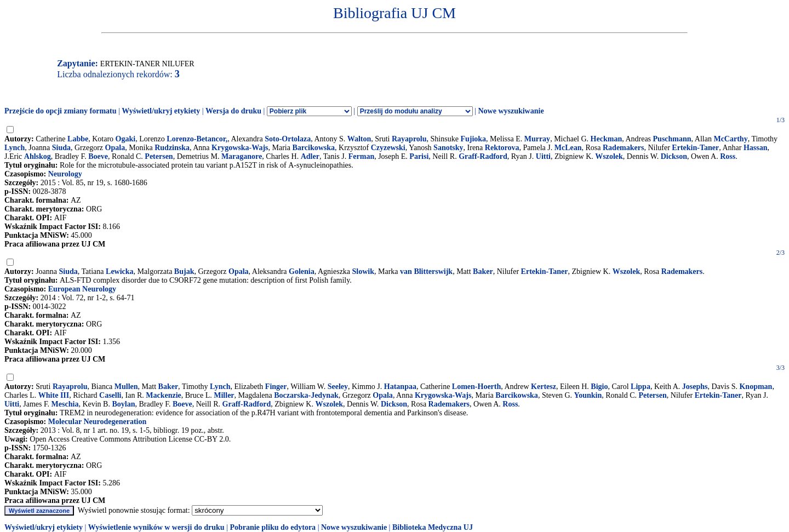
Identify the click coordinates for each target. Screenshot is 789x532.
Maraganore (242, 156)
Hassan (756, 148)
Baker (483, 271)
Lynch (15, 148)
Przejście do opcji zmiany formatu (61, 111)
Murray (537, 139)
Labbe (78, 139)
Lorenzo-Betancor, (197, 139)
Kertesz (544, 387)
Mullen (126, 387)
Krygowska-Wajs (240, 148)
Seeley (338, 387)
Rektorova (502, 148)
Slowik (363, 271)
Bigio (599, 387)
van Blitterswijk (426, 271)
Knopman (756, 387)
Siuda (61, 148)
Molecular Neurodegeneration (98, 422)
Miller (224, 395)
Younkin (588, 395)
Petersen (159, 156)
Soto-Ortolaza (288, 139)
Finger (276, 387)
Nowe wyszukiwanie (511, 111)
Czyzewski (388, 148)
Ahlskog (38, 156)
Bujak (184, 271)
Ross (728, 156)
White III (54, 395)
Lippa (641, 387)
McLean (568, 148)
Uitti (543, 156)
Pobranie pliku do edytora (273, 527)
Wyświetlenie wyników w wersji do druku (156, 527)
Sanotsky (448, 148)
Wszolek (609, 156)
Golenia (302, 271)
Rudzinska (172, 148)
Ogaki (126, 139)
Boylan (123, 404)
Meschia (65, 404)
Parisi (419, 156)
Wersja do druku (233, 111)
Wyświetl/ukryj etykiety (161, 111)
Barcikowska (313, 148)
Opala (115, 148)
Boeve (98, 156)
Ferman (361, 156)
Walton (359, 139)
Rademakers (623, 148)
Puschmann (672, 139)
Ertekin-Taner (695, 148)
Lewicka (120, 271)
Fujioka (473, 139)
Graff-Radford (483, 156)
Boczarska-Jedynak (306, 395)
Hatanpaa (400, 387)
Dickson (674, 156)
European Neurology (82, 289)
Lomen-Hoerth (476, 387)
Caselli (110, 395)
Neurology (65, 174)
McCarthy (730, 139)
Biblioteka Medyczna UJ (433, 527)
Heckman (607, 139)
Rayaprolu (409, 139)
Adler (310, 156)
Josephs (695, 387)
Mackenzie (164, 395)
